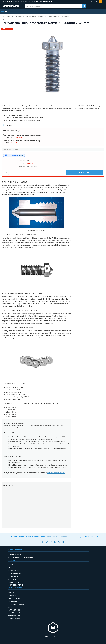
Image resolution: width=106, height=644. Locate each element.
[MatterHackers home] (53, 628)
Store (9, 16)
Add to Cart (84, 172)
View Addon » (19, 137)
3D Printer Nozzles (31, 16)
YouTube (63, 542)
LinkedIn (55, 542)
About (11, 592)
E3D (3, 19)
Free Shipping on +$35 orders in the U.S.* (15, 2)
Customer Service (35, 2)
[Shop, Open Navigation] (5, 11)
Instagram (51, 542)
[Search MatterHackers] (84, 6)
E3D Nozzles (56, 16)
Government (14, 582)
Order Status (14, 598)
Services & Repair (16, 585)
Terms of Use (14, 616)
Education (13, 576)
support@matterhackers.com (22, 557)
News (11, 567)
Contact (12, 595)
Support (12, 579)
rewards (21, 155)
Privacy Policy (15, 613)
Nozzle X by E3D (65, 16)
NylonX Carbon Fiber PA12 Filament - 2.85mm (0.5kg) (22, 135)
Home (4, 16)
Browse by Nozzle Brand (44, 16)
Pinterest (59, 542)
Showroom (14, 570)
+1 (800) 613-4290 (47, 2)
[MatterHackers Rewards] (6, 155)
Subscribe (89, 536)
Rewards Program (17, 604)
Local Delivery (15, 601)
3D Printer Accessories (18, 16)
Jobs (11, 607)
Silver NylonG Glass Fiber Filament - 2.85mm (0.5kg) (22, 141)
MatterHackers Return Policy (57, 473)
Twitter (47, 542)
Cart (97, 2)
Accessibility (14, 619)
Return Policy (15, 610)
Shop (11, 564)
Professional (14, 573)
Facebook (43, 542)
